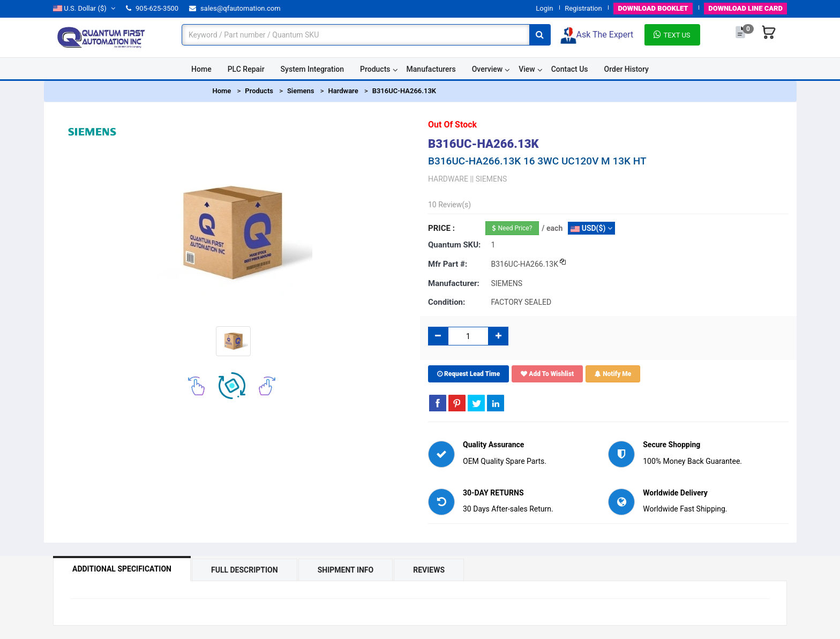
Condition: (447, 302)
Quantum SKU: (454, 245)
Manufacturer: (454, 283)
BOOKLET (653, 8)
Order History (627, 69)
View (527, 69)
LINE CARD (745, 8)
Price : (441, 228)
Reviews (429, 570)
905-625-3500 (152, 8)
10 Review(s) (449, 205)
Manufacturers (431, 69)
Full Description (245, 570)
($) (84, 8)
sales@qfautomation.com (235, 8)
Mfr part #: (448, 264)
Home (201, 69)
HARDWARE (448, 179)
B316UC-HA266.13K (404, 91)
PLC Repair (246, 69)
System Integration (312, 69)
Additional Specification (122, 569)
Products (375, 69)
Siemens (301, 91)
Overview (487, 69)
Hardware (343, 91)
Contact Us (570, 69)
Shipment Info (346, 570)
